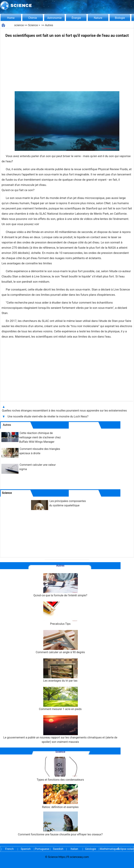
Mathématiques (107, 849)
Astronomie (55, 18)
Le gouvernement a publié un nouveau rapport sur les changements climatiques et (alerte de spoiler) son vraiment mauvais (60, 729)
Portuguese (42, 849)
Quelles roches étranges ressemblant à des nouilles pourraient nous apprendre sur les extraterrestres (65, 411)
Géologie (91, 849)
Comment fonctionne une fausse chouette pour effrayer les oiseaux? (60, 824)
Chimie (33, 18)
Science (33, 25)
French (9, 849)
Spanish (26, 849)
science (19, 25)
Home (11, 18)
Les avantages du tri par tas (60, 670)
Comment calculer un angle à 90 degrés (60, 642)
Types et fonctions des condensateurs (60, 769)
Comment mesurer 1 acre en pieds (60, 699)
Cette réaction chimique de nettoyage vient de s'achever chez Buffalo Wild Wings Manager (40, 437)
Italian (74, 849)
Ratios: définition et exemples (60, 796)
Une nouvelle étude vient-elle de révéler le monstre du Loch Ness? (48, 416)
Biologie (120, 18)
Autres (49, 25)
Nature (98, 18)
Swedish (58, 849)
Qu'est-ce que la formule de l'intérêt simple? (60, 585)
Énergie (76, 18)
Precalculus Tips (60, 614)
